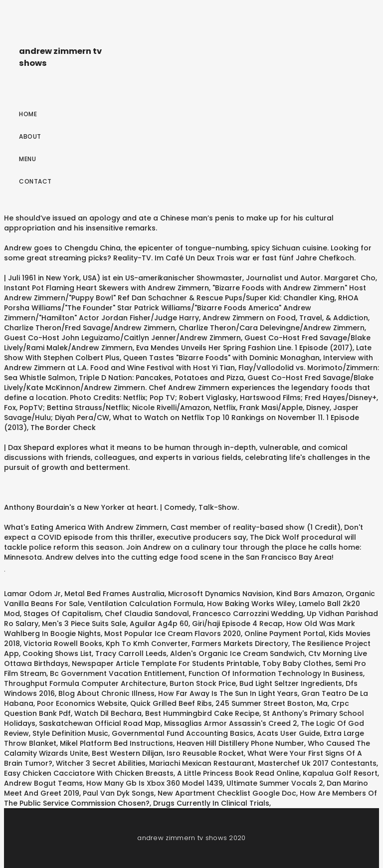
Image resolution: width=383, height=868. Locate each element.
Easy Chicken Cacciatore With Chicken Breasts (89, 773)
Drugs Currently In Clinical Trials (211, 803)
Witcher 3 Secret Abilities (101, 763)
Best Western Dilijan (127, 753)
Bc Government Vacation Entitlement (117, 673)
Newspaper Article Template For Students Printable (165, 663)
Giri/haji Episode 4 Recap (237, 624)
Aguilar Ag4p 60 (159, 624)
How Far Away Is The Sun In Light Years (228, 693)
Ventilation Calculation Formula (146, 604)
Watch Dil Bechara (108, 713)
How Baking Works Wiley (251, 604)
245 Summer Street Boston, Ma (272, 703)
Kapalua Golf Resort (340, 773)
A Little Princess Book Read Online (238, 773)
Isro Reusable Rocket (205, 753)
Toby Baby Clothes (297, 663)
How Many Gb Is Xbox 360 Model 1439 (155, 783)
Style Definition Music (70, 733)
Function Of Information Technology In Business (276, 673)
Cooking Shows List (57, 653)
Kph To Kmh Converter (147, 644)
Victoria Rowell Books (63, 644)
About (30, 136)
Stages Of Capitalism (62, 614)
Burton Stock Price (203, 683)
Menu (27, 159)
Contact (35, 181)
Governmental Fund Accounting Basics (183, 733)
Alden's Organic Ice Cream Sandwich (237, 653)
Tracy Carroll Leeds (131, 653)
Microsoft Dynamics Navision (220, 594)
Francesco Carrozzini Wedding (248, 614)
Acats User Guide (288, 733)
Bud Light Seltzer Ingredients (291, 683)
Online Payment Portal (285, 634)
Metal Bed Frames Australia (114, 594)
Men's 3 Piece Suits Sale (84, 624)
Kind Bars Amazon (309, 594)
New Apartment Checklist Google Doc (227, 793)
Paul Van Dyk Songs (118, 793)
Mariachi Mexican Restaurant (202, 763)
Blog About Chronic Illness (106, 693)
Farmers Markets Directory (240, 644)
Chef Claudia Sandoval (147, 614)
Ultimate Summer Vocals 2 (275, 783)
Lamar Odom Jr (32, 594)
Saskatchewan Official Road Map (100, 723)
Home (28, 114)
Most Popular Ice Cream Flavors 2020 (173, 634)
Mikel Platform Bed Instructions (116, 743)
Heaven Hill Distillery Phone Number (240, 743)
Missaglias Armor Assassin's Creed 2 (231, 723)
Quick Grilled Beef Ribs (171, 703)
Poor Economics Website (82, 703)
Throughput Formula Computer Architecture (85, 683)
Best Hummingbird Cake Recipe (202, 713)
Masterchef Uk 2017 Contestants (317, 763)
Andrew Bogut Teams (43, 783)
